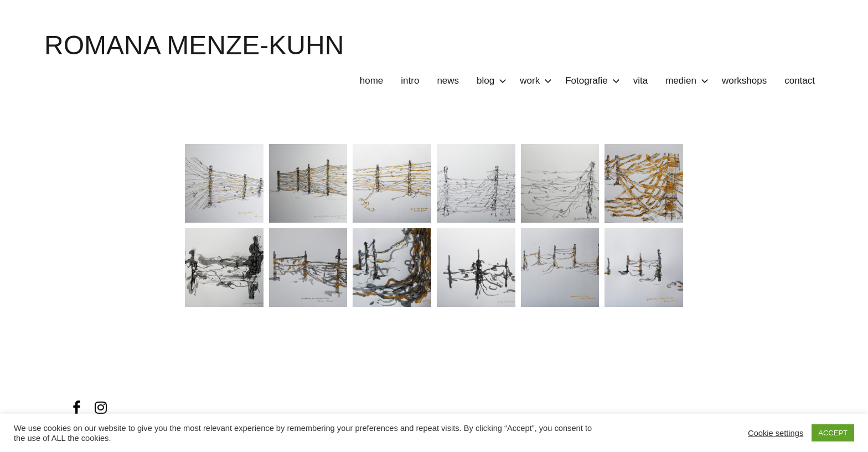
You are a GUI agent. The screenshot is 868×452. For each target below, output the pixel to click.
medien (685, 81)
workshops (744, 81)
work (534, 81)
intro (410, 81)
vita (640, 81)
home (372, 81)
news (448, 81)
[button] (224, 183)
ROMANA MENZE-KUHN (194, 45)
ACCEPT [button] (833, 433)
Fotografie (590, 81)
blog (489, 81)
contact (800, 81)
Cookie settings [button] (776, 433)
